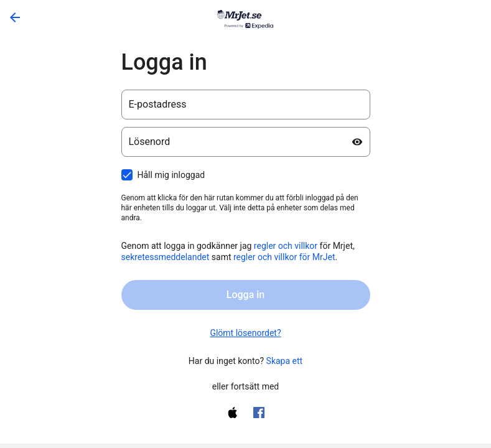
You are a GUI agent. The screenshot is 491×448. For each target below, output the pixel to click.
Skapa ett (285, 361)
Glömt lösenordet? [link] (245, 333)
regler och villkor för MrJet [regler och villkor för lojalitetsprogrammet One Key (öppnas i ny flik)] (284, 257)
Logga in (245, 295)
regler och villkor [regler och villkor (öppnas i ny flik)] (286, 246)
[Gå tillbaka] (15, 17)
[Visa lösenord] (357, 142)
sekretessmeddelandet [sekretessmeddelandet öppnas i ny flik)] (166, 257)
